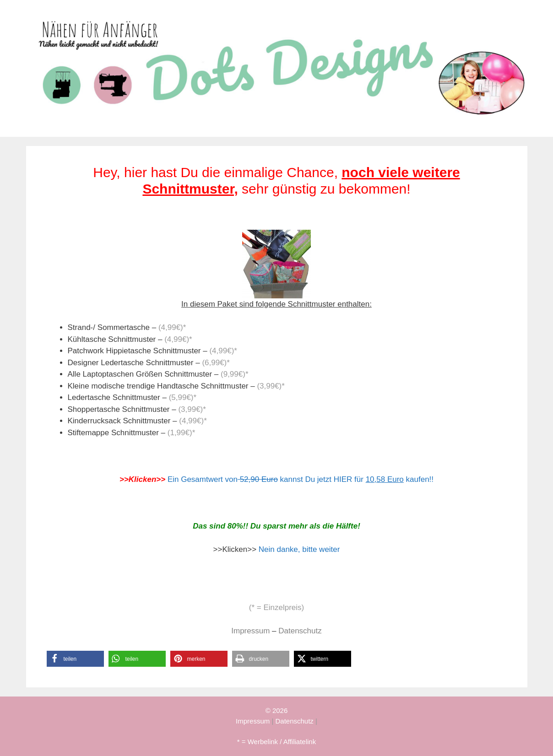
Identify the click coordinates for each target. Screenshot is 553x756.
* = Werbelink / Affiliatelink (276, 742)
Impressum (250, 631)
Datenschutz (300, 631)
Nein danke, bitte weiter (299, 549)
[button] (75, 659)
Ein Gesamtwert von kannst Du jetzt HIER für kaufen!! (301, 479)
